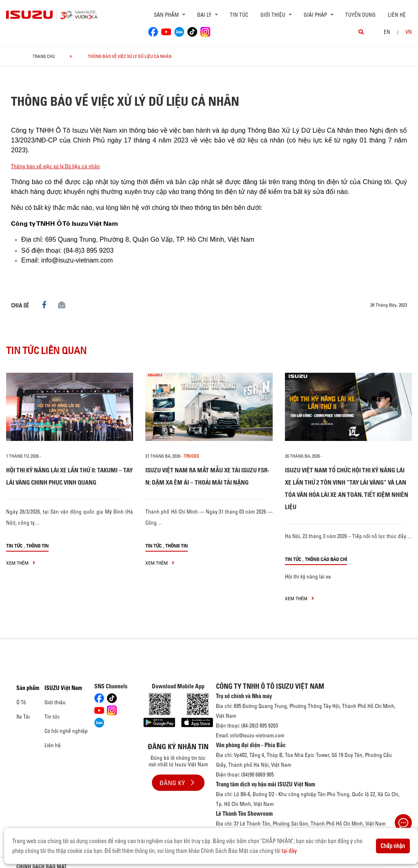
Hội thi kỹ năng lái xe (308, 576)
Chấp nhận (393, 846)
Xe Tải (23, 717)
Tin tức (239, 15)
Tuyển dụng (360, 15)
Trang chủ (44, 56)
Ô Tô (21, 702)
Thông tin (37, 546)
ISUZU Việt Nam (63, 688)
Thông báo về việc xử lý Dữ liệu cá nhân (56, 166)
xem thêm (21, 563)
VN (409, 32)
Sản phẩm (28, 688)
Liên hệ (397, 15)
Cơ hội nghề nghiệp (66, 731)
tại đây (289, 851)
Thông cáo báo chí (326, 559)
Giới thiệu (55, 702)
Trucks (191, 456)
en (387, 32)
